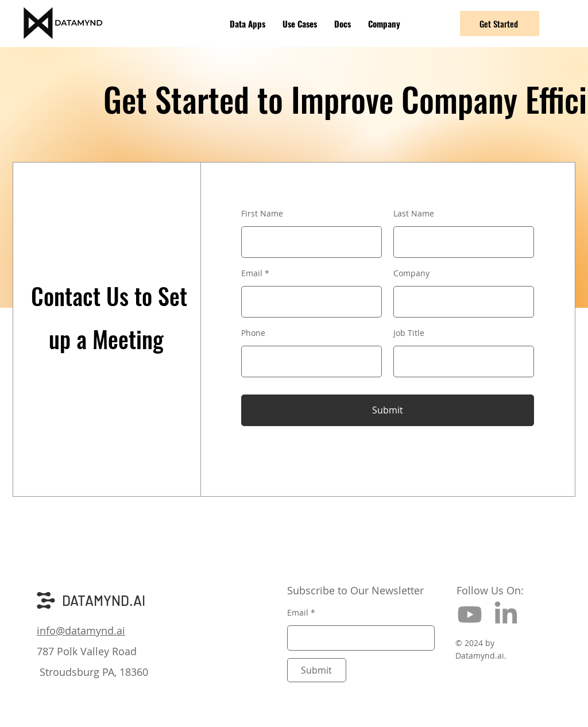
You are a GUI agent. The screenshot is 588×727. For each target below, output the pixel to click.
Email (252, 273)
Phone (253, 333)
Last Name (414, 214)
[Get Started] (500, 24)
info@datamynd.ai (81, 631)
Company (411, 273)
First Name (262, 214)
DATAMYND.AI (104, 600)
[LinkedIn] (506, 614)
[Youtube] (470, 614)
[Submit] (388, 410)
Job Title (409, 333)
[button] (247, 24)
